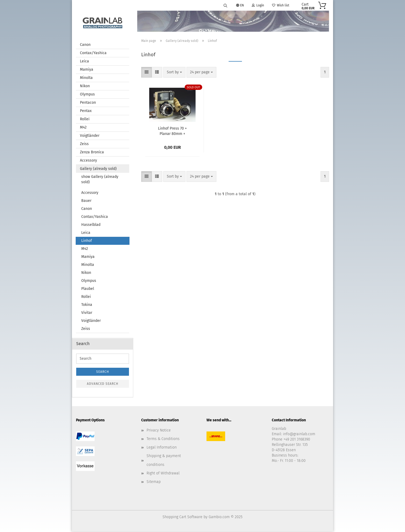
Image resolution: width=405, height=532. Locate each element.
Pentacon (88, 103)
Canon (85, 45)
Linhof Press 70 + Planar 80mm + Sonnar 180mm (172, 131)
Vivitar (87, 313)
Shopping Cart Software (183, 517)
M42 (83, 128)
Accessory (88, 161)
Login (258, 5)
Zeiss (84, 144)
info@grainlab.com (299, 434)
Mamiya (87, 70)
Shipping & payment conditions (164, 460)
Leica (84, 61)
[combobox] (174, 73)
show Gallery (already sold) (100, 180)
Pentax (86, 111)
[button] (147, 73)
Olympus (87, 95)
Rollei (85, 119)
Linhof (87, 241)
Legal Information (162, 448)
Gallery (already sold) (98, 169)
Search (103, 372)
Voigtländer (90, 136)
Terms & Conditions (163, 439)
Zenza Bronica (92, 152)
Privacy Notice (159, 431)
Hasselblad (91, 225)
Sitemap (154, 482)
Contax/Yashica (93, 53)
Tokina (87, 305)
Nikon (85, 86)
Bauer (86, 201)
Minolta (86, 78)
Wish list (281, 5)
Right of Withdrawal (163, 473)
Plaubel (88, 289)
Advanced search (103, 384)
